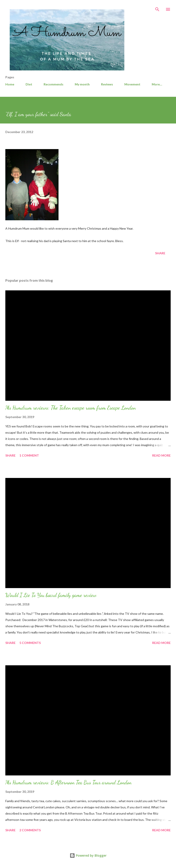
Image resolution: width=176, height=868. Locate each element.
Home (10, 84)
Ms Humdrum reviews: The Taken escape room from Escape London (71, 408)
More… (157, 84)
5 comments (30, 643)
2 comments (30, 830)
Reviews (107, 84)
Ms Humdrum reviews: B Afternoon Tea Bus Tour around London (68, 782)
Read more (161, 455)
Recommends (54, 84)
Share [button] (160, 253)
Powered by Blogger (88, 855)
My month (82, 84)
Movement (132, 84)
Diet (29, 84)
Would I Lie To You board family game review (51, 595)
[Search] (157, 8)
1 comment (29, 455)
